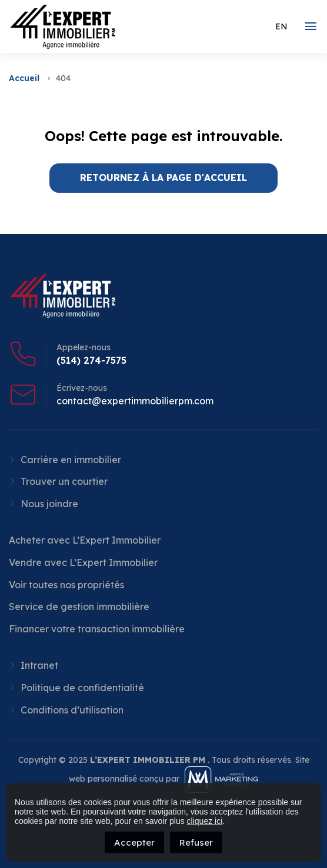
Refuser (196, 842)
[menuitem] (281, 26)
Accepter (134, 842)
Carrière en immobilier (71, 460)
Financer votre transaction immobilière (97, 629)
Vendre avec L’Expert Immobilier (83, 562)
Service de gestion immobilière (79, 606)
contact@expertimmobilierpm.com (135, 401)
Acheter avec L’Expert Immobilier (85, 540)
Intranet (39, 665)
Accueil (24, 78)
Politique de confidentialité (82, 688)
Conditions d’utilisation (72, 710)
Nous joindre (49, 504)
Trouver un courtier (64, 481)
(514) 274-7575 (91, 360)
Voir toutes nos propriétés (66, 585)
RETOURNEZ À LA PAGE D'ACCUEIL (163, 177)
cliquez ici (205, 821)
